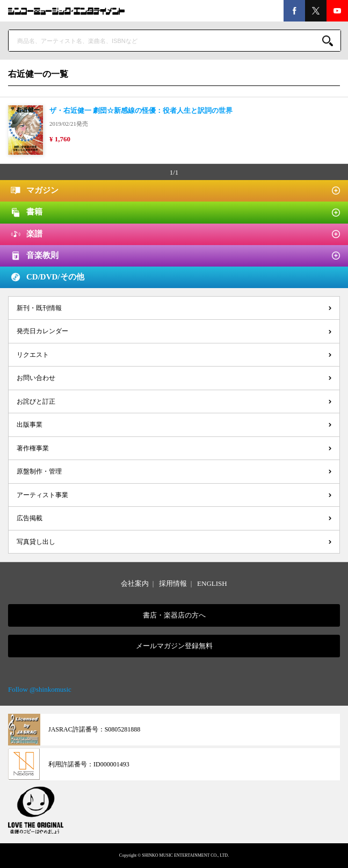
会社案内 (135, 583)
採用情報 (173, 583)
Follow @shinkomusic (40, 689)
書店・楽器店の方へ (174, 615)
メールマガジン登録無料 (174, 646)
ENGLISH (212, 583)
